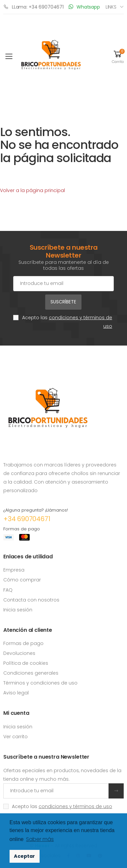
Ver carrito (16, 737)
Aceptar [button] (24, 856)
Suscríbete (63, 302)
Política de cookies (26, 663)
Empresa (14, 570)
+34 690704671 (27, 519)
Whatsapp (84, 7)
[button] (118, 56)
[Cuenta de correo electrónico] (63, 284)
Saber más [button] (40, 839)
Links (111, 7)
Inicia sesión (18, 610)
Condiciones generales (31, 673)
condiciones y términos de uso (75, 806)
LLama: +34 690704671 (33, 7)
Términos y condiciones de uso (40, 683)
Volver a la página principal (32, 190)
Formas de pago (23, 643)
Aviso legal (16, 693)
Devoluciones (19, 653)
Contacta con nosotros (31, 600)
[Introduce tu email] (56, 791)
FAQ (8, 590)
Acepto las (67, 322)
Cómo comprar (22, 580)
